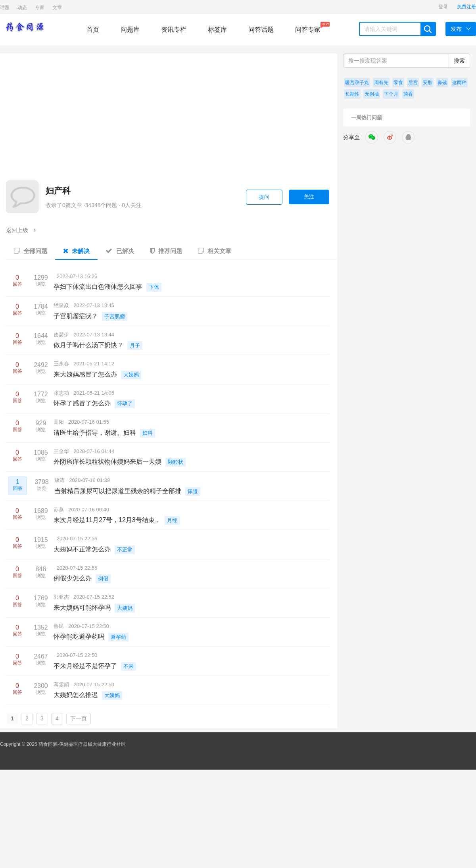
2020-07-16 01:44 (94, 451)
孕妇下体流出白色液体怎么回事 (98, 287)
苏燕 (59, 510)
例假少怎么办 (73, 578)
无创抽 (372, 94)
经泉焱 (62, 305)
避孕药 (118, 637)
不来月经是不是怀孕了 (85, 666)
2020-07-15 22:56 (77, 539)
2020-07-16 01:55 (89, 422)
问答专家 (308, 27)
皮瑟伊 (62, 335)
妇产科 (58, 191)
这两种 (459, 83)
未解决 (76, 251)
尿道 (193, 491)
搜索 (459, 61)
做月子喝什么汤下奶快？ (88, 345)
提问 (264, 197)
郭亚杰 (62, 597)
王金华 (62, 451)
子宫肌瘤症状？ (76, 316)
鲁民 (59, 626)
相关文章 (215, 251)
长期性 (352, 94)
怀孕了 (125, 404)
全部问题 (31, 251)
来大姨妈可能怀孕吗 (82, 608)
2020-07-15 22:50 (89, 626)
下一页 (79, 718)
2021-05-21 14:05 (94, 393)
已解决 (120, 251)
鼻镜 (442, 83)
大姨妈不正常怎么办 (82, 549)
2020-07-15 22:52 (94, 597)
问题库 (130, 30)
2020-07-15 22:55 (77, 568)
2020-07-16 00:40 (89, 510)
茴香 (408, 94)
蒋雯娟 (62, 685)
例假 (103, 579)
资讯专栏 (174, 30)
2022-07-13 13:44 (94, 335)
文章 (57, 8)
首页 (93, 30)
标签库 (217, 30)
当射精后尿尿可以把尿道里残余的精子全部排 (118, 491)
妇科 (148, 433)
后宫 (413, 83)
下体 (154, 287)
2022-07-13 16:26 (77, 276)
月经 (172, 520)
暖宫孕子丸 (357, 83)
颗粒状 (176, 462)
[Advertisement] (237, 121)
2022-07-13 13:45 (94, 305)
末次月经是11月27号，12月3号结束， (107, 520)
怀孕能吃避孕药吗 (79, 637)
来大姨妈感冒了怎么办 (85, 374)
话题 (5, 8)
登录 (443, 7)
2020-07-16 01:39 (89, 480)
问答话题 (261, 30)
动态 (22, 8)
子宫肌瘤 (115, 316)
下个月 (391, 94)
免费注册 (466, 7)
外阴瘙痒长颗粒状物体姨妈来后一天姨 (107, 462)
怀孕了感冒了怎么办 (82, 403)
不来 (129, 666)
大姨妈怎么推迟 (76, 695)
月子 (135, 345)
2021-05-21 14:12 (94, 364)
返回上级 (21, 230)
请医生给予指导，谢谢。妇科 (95, 433)
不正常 (125, 550)
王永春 (62, 364)
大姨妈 (131, 375)
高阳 (59, 422)
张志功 (62, 393)
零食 (398, 83)
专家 (40, 8)
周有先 (381, 83)
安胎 (428, 83)
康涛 (60, 480)
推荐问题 (166, 251)
